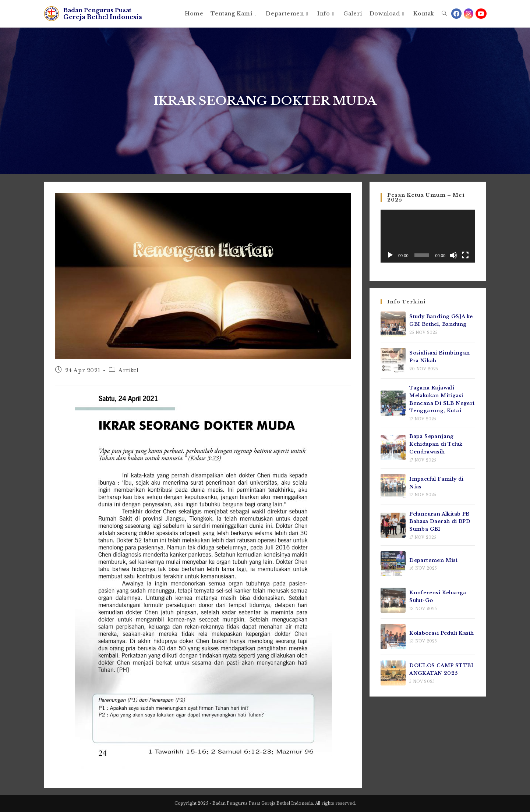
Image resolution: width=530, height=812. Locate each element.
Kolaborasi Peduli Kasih (441, 633)
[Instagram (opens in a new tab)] (469, 14)
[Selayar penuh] (465, 255)
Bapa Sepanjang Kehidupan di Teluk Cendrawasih (436, 444)
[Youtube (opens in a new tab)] (481, 14)
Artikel (128, 370)
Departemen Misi (433, 560)
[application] (428, 236)
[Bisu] (453, 255)
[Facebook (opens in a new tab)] (456, 14)
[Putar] (390, 255)
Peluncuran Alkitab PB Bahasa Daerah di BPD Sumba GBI (440, 522)
